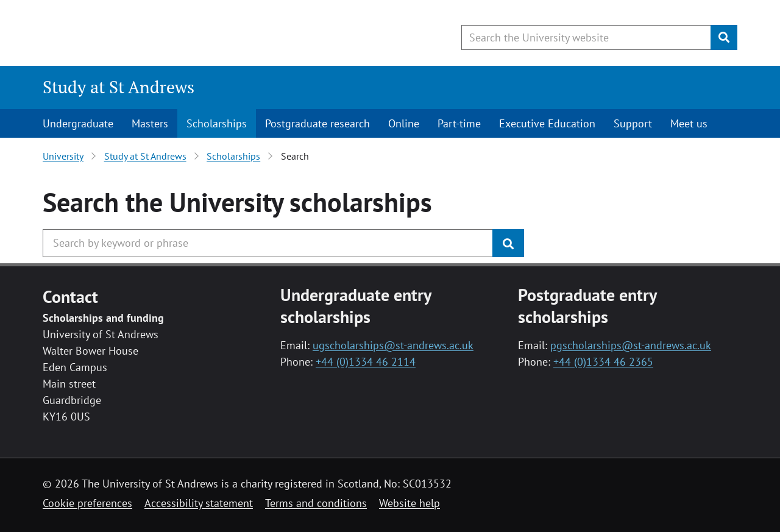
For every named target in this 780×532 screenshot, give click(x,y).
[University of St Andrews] (142, 34)
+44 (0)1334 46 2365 (603, 362)
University (63, 156)
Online (404, 123)
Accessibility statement (199, 503)
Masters (150, 123)
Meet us (689, 123)
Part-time (459, 123)
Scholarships (217, 123)
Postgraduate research (317, 123)
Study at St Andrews (119, 87)
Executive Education (547, 123)
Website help (409, 503)
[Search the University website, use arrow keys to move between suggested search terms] (586, 37)
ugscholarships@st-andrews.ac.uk (393, 345)
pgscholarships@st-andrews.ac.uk (631, 345)
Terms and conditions (316, 503)
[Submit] (724, 37)
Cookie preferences (87, 503)
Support (633, 123)
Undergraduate (78, 123)
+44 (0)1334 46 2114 (366, 362)
